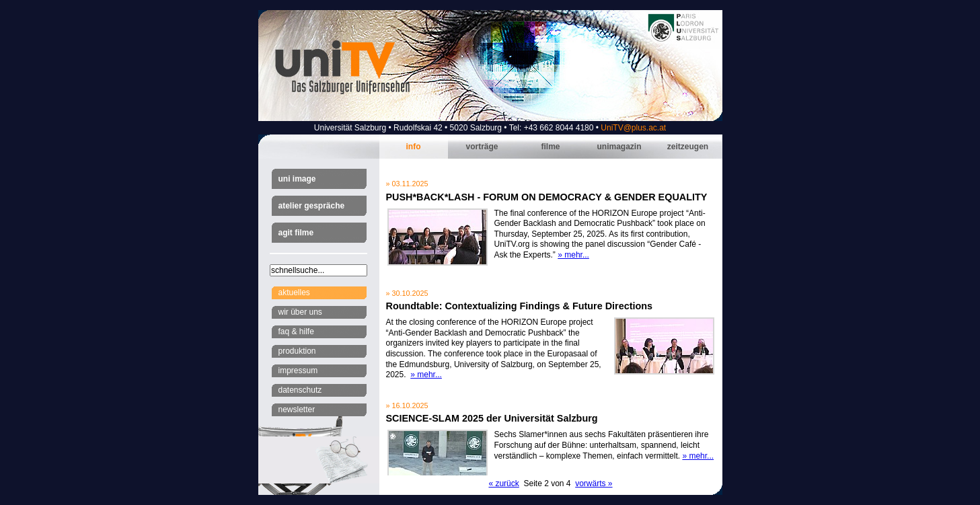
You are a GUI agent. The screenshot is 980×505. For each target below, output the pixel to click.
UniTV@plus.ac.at (633, 128)
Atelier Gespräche (312, 206)
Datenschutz (300, 390)
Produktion (297, 351)
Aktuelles (294, 293)
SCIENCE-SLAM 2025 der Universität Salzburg (492, 418)
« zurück (503, 483)
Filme (550, 147)
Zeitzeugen (688, 147)
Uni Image (297, 179)
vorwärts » (594, 483)
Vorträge (482, 147)
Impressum (298, 371)
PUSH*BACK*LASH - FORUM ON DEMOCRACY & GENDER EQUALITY (547, 197)
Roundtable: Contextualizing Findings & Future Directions (520, 306)
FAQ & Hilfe (296, 332)
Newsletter (297, 410)
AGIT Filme (296, 233)
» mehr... (573, 255)
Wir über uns (300, 312)
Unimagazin (619, 147)
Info (414, 147)
